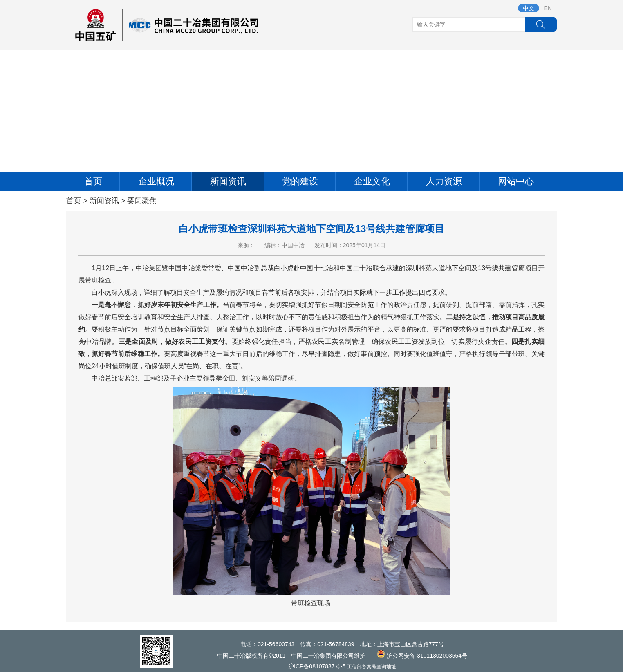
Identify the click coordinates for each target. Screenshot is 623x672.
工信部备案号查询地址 (372, 667)
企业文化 (372, 181)
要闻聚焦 (142, 201)
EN (548, 8)
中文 (529, 8)
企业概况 (156, 181)
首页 (93, 181)
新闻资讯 (228, 181)
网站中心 (516, 181)
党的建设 (300, 181)
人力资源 (444, 181)
